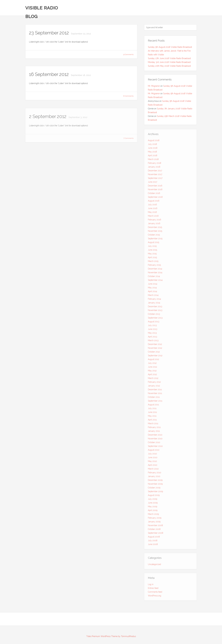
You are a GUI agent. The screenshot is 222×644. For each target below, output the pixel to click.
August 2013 (154, 322)
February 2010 (155, 473)
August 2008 (154, 537)
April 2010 (153, 466)
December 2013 (155, 307)
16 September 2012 (49, 74)
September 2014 (155, 281)
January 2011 (154, 432)
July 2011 (152, 409)
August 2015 (153, 243)
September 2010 (155, 447)
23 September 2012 (50, 33)
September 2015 (155, 239)
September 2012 (155, 356)
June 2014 (153, 285)
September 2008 (156, 534)
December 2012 (155, 345)
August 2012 (153, 360)
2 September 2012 (48, 117)
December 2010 (155, 436)
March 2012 (153, 379)
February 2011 (154, 428)
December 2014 (155, 269)
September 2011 (155, 402)
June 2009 (153, 503)
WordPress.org (155, 596)
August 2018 (154, 141)
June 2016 (153, 209)
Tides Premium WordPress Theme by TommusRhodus (111, 636)
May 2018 (152, 152)
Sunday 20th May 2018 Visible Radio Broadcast (169, 66)
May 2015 (152, 254)
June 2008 (153, 545)
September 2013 (155, 319)
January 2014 (154, 303)
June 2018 (153, 149)
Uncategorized (154, 565)
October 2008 (154, 530)
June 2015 (152, 251)
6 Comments (128, 96)
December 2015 (155, 228)
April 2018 (153, 156)
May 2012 (152, 371)
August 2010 (154, 451)
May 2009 (152, 507)
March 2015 (153, 262)
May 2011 (152, 417)
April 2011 (152, 420)
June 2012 (152, 368)
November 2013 (155, 311)
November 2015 (155, 232)
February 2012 (154, 383)
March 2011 (153, 424)
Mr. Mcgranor (154, 86)
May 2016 (152, 213)
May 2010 (152, 462)
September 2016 (155, 198)
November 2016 (155, 190)
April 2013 (152, 337)
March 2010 (153, 469)
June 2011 (152, 413)
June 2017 (152, 183)
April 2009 (153, 511)
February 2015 (154, 266)
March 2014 (153, 296)
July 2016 (152, 205)
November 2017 (155, 175)
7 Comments (128, 139)
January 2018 (154, 168)
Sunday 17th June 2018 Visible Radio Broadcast (169, 58)
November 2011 (155, 394)
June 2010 (153, 458)
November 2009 (155, 485)
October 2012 (154, 352)
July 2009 (152, 500)
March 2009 (153, 515)
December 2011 (155, 390)
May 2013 (152, 334)
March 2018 (153, 160)
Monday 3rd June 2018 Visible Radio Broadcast (169, 62)
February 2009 (155, 519)
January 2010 (154, 477)
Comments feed (155, 593)
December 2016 (155, 186)
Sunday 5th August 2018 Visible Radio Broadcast (170, 47)
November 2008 (155, 526)
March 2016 (153, 217)
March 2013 (153, 341)
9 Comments (128, 55)
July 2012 (152, 364)
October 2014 (154, 277)
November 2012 (155, 349)
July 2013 (152, 326)
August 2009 (154, 496)
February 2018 (155, 164)
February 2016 (155, 220)
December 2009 (155, 481)
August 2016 (154, 202)
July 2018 (152, 145)
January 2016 (154, 224)
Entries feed (153, 589)
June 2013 (153, 330)
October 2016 (154, 194)
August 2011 (153, 405)
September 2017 (155, 179)
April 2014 (152, 292)
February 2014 (154, 300)
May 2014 (152, 288)
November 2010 (155, 439)
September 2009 (155, 492)
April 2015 (152, 258)
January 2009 (154, 522)
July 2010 (152, 454)
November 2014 (155, 273)
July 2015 (152, 247)
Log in (151, 585)
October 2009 (154, 488)
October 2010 (154, 443)
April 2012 (152, 375)
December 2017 (155, 171)
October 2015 (154, 235)
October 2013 (154, 315)
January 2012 (154, 386)
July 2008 (153, 541)
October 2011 (154, 398)
